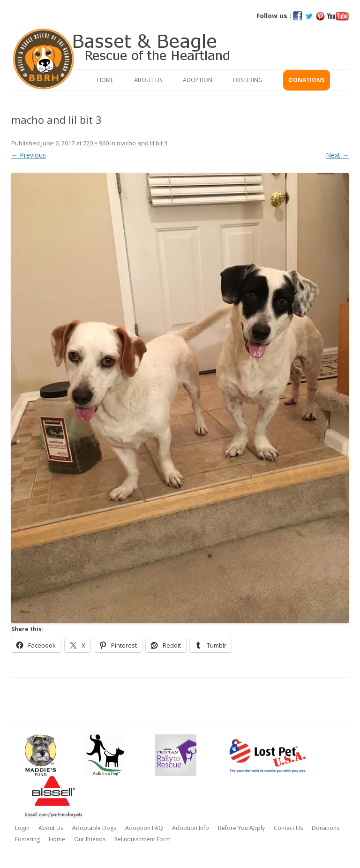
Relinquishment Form (142, 839)
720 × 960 (96, 143)
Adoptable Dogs (94, 828)
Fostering (248, 80)
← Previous (29, 155)
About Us (148, 80)
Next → (337, 155)
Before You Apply (241, 828)
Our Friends (90, 839)
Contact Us (288, 828)
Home (105, 80)
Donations (307, 80)
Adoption (198, 80)
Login (22, 828)
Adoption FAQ (144, 828)
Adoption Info (191, 828)
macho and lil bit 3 (142, 143)
